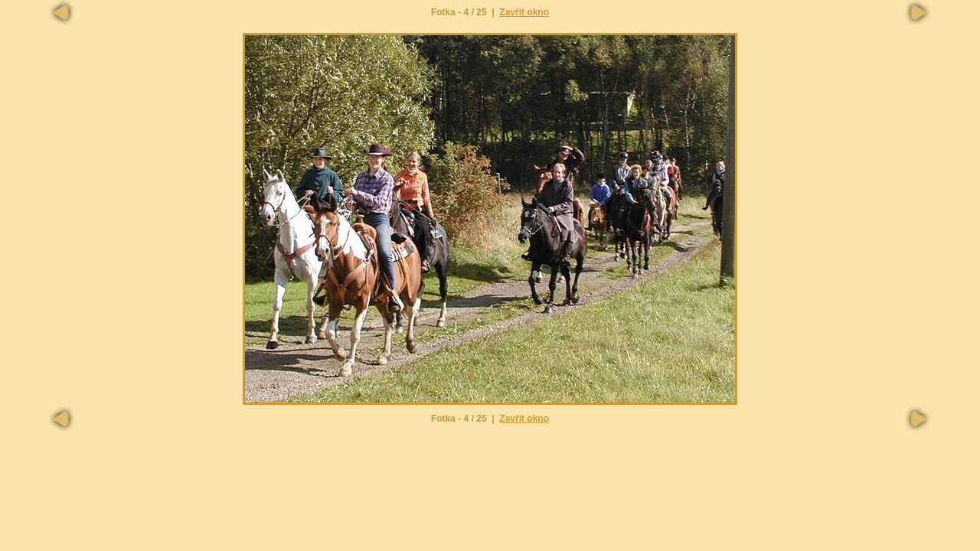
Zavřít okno (524, 12)
